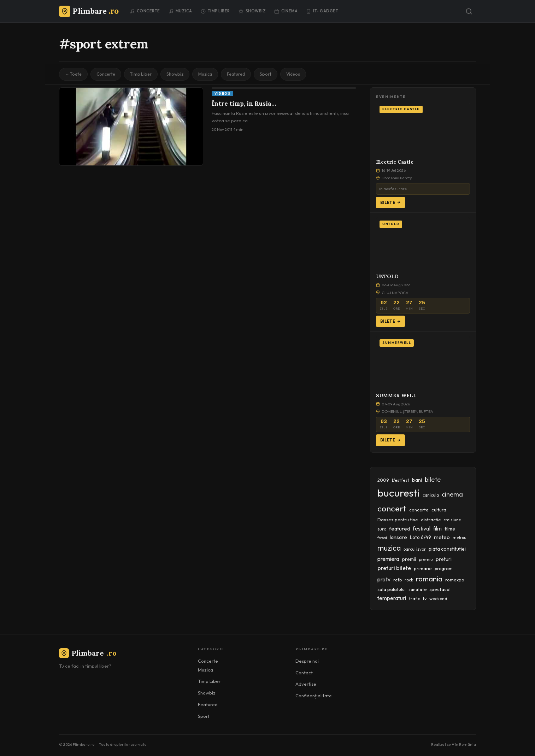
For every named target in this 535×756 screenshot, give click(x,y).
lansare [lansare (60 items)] (398, 537)
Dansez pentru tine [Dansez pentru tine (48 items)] (398, 520)
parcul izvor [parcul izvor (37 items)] (415, 549)
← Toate (73, 74)
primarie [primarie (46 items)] (423, 568)
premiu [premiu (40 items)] (426, 559)
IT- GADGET (322, 11)
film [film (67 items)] (437, 529)
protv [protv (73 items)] (384, 579)
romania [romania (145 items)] (429, 579)
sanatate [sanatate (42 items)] (418, 589)
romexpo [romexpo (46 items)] (455, 580)
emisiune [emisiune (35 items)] (452, 520)
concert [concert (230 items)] (392, 508)
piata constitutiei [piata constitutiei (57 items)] (447, 549)
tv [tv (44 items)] (425, 599)
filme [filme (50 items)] (450, 529)
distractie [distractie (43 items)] (431, 520)
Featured (236, 74)
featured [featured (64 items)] (399, 529)
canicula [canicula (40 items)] (431, 495)
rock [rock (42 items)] (409, 580)
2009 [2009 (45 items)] (383, 480)
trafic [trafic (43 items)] (414, 599)
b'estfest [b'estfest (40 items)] (401, 480)
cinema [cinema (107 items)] (452, 494)
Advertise (306, 684)
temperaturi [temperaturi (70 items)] (392, 598)
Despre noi (307, 661)
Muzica (180, 11)
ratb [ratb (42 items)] (398, 580)
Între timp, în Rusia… (244, 104)
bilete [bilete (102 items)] (433, 479)
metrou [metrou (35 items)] (460, 538)
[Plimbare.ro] (89, 11)
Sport (266, 74)
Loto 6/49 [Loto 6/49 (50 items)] (421, 537)
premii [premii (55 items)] (409, 559)
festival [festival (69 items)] (422, 528)
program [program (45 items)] (444, 568)
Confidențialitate (314, 696)
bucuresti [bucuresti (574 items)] (399, 493)
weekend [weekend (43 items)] (438, 599)
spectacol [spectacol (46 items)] (440, 589)
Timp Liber (215, 11)
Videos (293, 74)
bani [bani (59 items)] (417, 480)
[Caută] (469, 11)
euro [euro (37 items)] (382, 529)
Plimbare (88, 653)
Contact (304, 673)
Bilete (390, 203)
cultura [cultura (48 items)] (439, 510)
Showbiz (252, 11)
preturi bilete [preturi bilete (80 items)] (394, 568)
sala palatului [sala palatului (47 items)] (392, 589)
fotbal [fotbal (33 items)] (382, 538)
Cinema (286, 11)
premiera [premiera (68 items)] (388, 559)
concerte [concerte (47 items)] (419, 510)
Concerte (145, 11)
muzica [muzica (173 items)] (389, 548)
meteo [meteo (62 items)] (442, 537)
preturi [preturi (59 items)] (444, 559)
